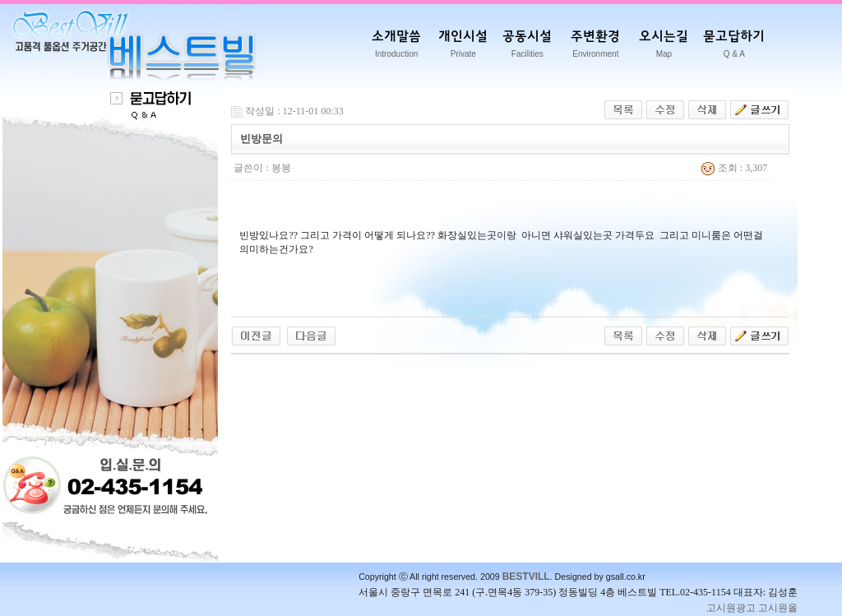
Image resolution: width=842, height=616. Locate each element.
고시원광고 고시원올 (752, 608)
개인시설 (463, 47)
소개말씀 (396, 47)
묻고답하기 (734, 47)
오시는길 (664, 47)
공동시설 (527, 47)
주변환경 (595, 47)
